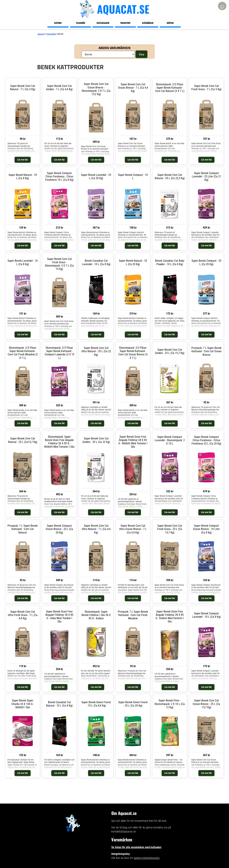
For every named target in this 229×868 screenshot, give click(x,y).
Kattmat (58, 23)
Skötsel (170, 23)
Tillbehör (81, 23)
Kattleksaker (103, 23)
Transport (125, 23)
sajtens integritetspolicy (147, 858)
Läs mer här (23, 160)
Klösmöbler (148, 23)
